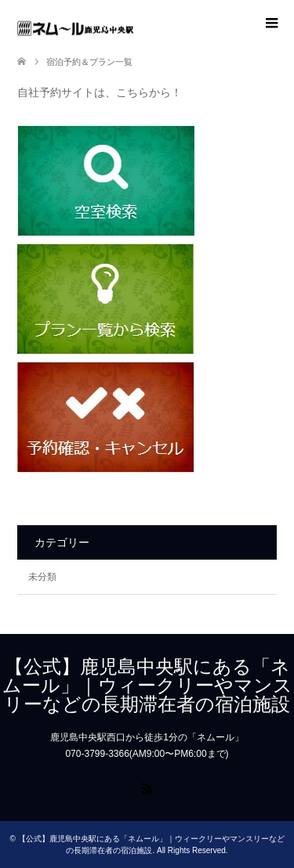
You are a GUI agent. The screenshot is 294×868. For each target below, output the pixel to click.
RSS (147, 787)
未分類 (42, 577)
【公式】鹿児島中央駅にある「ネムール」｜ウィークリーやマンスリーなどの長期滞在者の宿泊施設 (147, 685)
